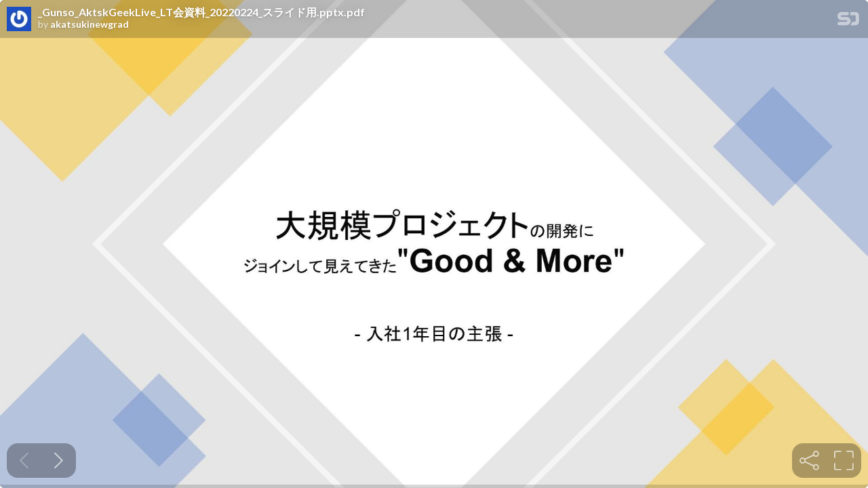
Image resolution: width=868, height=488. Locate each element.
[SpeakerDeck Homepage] (848, 21)
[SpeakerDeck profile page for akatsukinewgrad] (19, 20)
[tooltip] (809, 461)
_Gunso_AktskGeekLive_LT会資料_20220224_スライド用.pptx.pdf (201, 12)
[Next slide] (59, 461)
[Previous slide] (24, 461)
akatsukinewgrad (90, 24)
